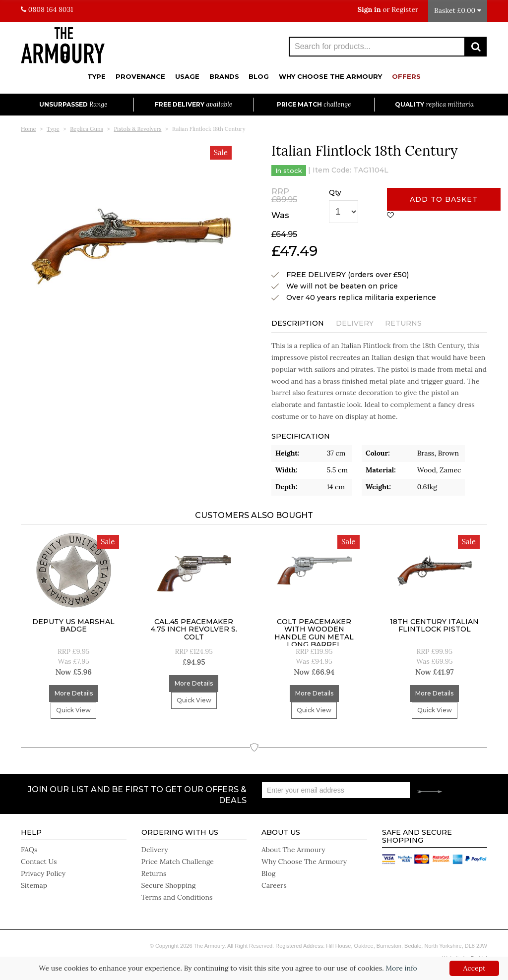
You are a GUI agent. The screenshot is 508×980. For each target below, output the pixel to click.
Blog (259, 76)
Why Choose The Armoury (330, 76)
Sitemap (34, 885)
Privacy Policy (43, 873)
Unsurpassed (73, 104)
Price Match (314, 104)
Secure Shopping (169, 885)
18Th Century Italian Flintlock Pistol (434, 625)
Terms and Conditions (177, 897)
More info (401, 968)
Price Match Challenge (178, 862)
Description (298, 323)
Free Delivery (193, 104)
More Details (74, 693)
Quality (434, 104)
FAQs (29, 850)
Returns (403, 323)
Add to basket (444, 199)
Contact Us (39, 862)
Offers (406, 76)
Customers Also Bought (254, 515)
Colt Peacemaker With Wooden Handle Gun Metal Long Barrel (314, 633)
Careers (274, 885)
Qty (335, 192)
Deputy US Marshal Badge (73, 625)
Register (405, 9)
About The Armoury (293, 850)
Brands (224, 76)
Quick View (73, 710)
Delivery (355, 323)
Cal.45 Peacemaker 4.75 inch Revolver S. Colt (194, 629)
